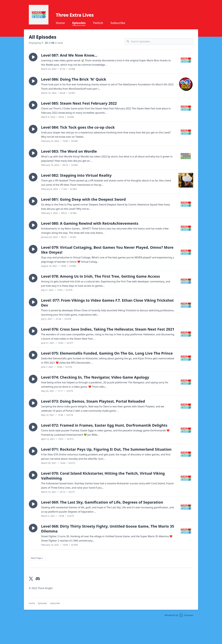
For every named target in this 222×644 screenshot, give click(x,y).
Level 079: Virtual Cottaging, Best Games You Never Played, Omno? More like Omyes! (107, 250)
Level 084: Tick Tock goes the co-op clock (78, 127)
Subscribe (118, 23)
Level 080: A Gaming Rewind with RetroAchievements (90, 223)
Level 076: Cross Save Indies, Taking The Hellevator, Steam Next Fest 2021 (108, 329)
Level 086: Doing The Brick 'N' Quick (74, 79)
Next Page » (37, 558)
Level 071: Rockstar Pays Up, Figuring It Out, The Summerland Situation (106, 449)
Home (60, 23)
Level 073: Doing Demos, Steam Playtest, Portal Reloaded (93, 401)
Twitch (98, 23)
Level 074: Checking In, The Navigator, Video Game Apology (95, 377)
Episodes (79, 23)
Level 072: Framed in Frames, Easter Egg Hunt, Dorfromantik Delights (104, 425)
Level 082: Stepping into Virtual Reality (76, 175)
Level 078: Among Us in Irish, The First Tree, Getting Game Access (100, 276)
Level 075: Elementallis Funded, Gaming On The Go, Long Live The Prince (107, 353)
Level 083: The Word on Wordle (69, 151)
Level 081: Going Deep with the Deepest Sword (83, 199)
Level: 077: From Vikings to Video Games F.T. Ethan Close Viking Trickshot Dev (107, 303)
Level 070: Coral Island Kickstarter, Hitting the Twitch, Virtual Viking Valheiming (103, 476)
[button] (33, 57)
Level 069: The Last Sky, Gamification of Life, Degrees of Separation (102, 502)
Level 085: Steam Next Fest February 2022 (79, 103)
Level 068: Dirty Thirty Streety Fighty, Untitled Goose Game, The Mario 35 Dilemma (108, 529)
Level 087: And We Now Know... (69, 55)
